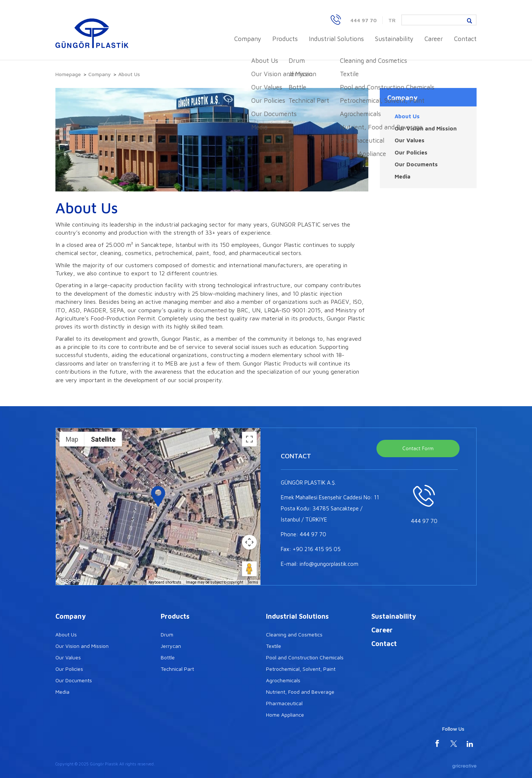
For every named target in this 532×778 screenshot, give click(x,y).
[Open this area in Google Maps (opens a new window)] (70, 580)
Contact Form (418, 449)
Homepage (68, 74)
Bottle (168, 657)
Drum (167, 634)
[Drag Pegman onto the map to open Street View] (249, 569)
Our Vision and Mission (426, 128)
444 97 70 (364, 20)
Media (403, 176)
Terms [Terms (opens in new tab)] (253, 582)
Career (434, 39)
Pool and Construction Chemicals (305, 657)
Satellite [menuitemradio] (103, 439)
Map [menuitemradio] (72, 439)
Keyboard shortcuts (165, 582)
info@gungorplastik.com (329, 564)
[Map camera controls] (249, 542)
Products (285, 39)
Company (248, 39)
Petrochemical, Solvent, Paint (301, 669)
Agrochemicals (283, 680)
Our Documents (416, 164)
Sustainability (394, 39)
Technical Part (177, 669)
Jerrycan (171, 646)
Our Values (410, 140)
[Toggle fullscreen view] (249, 439)
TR (392, 20)
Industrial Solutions (336, 39)
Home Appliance (285, 715)
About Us (407, 116)
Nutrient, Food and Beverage (300, 692)
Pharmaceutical (284, 703)
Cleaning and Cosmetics (294, 634)
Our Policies (411, 152)
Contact (465, 39)
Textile (274, 646)
